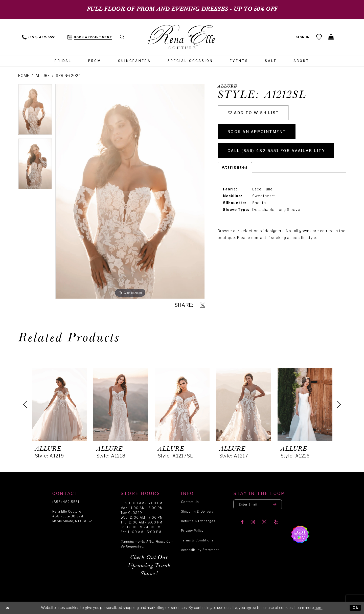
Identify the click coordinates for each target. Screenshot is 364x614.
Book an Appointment (259, 133)
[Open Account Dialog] (302, 37)
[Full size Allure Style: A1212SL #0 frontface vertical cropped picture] (130, 191)
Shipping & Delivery (197, 511)
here (319, 608)
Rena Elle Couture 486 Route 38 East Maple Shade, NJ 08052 (72, 516)
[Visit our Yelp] (276, 523)
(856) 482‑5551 (66, 502)
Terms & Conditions (197, 540)
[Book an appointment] (90, 37)
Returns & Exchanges (198, 521)
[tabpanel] (35, 111)
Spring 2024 (68, 75)
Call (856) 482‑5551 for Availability (279, 153)
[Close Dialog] (8, 608)
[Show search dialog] (122, 37)
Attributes (235, 170)
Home (24, 75)
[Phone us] (39, 37)
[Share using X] (203, 305)
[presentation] (59, 404)
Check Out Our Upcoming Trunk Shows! (149, 566)
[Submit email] (277, 505)
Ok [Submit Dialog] (355, 607)
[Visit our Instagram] (253, 523)
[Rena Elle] (182, 38)
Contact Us (190, 502)
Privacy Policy (192, 531)
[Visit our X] (264, 523)
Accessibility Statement (200, 550)
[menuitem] (39, 37)
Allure (43, 75)
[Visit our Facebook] (242, 523)
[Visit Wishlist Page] (319, 37)
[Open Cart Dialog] (331, 37)
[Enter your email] (259, 505)
